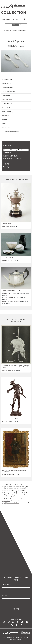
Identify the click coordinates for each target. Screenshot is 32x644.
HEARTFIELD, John (8, 370)
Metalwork (5, 115)
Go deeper (25, 19)
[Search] (16, 30)
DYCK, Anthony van (8, 474)
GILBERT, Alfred (7, 421)
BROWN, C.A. (7, 226)
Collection (14, 13)
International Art (7, 99)
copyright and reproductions (10, 503)
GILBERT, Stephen (8, 297)
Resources (23, 25)
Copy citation (8, 152)
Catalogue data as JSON (11, 159)
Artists (15, 19)
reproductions (6, 501)
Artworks (6, 19)
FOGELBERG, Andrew (9, 293)
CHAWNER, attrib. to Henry (11, 301)
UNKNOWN (13, 46)
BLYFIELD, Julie (7, 261)
